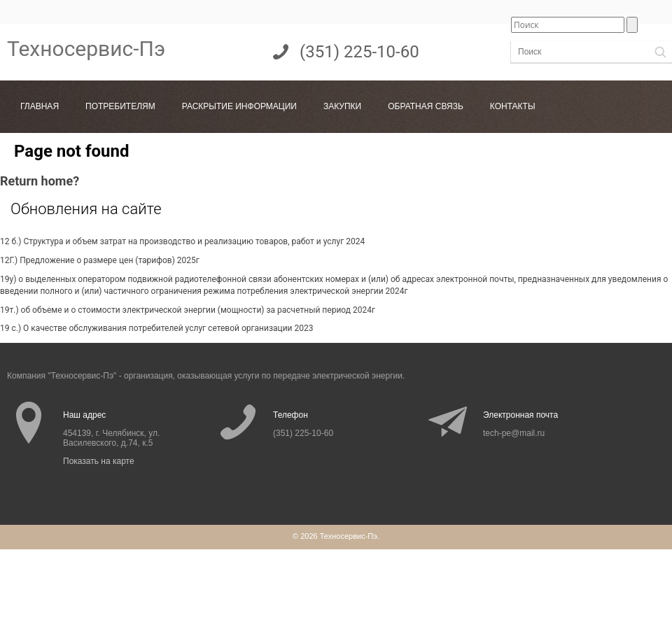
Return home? (40, 181)
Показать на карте (99, 461)
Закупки (342, 106)
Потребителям (120, 106)
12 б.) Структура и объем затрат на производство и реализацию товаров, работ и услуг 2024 (182, 241)
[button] (660, 52)
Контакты (513, 106)
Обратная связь (426, 106)
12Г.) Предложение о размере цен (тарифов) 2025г (100, 260)
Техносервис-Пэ (86, 49)
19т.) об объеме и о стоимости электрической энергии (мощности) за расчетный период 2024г (188, 310)
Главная (40, 106)
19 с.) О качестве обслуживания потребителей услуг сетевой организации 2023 (157, 328)
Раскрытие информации (239, 106)
